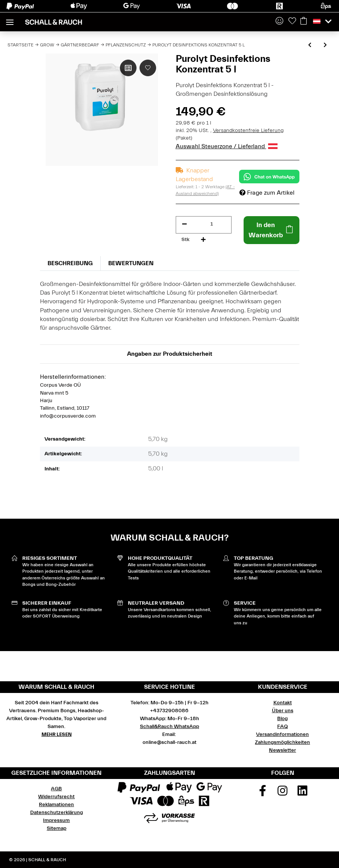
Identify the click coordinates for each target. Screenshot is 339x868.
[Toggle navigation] (10, 19)
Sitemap (57, 828)
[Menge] (212, 224)
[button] (279, 22)
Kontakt (283, 703)
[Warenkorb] (304, 22)
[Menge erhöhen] (203, 240)
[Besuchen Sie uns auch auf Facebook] (263, 793)
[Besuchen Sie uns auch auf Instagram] (282, 793)
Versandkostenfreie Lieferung (248, 131)
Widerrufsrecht (56, 797)
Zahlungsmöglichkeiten (282, 742)
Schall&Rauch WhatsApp (169, 727)
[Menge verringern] (184, 224)
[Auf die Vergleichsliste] (128, 68)
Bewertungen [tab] (131, 263)
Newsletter (282, 750)
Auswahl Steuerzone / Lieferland (227, 146)
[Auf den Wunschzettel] (148, 68)
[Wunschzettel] (292, 22)
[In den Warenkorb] (272, 230)
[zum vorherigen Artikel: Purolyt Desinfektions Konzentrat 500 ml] (310, 45)
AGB (56, 789)
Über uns (283, 711)
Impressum (56, 820)
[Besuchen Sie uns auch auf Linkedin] (302, 793)
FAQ (282, 727)
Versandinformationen (282, 734)
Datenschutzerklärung (57, 813)
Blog (282, 719)
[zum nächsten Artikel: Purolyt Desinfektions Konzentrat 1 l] (325, 45)
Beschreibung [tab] (70, 263)
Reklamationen (56, 805)
